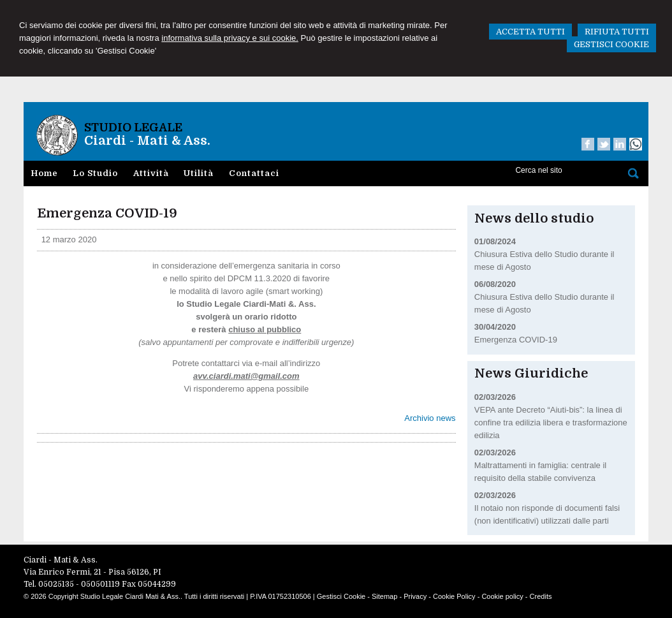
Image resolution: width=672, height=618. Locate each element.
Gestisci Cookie (341, 596)
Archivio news (430, 418)
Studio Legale (133, 128)
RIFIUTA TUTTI (617, 32)
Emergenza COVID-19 (516, 340)
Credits (541, 596)
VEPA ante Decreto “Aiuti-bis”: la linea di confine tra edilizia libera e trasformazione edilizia (551, 423)
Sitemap (384, 596)
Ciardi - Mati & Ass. (147, 141)
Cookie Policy (454, 596)
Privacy (415, 596)
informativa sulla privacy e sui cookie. (230, 38)
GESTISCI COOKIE (611, 44)
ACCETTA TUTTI (530, 32)
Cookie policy (502, 596)
